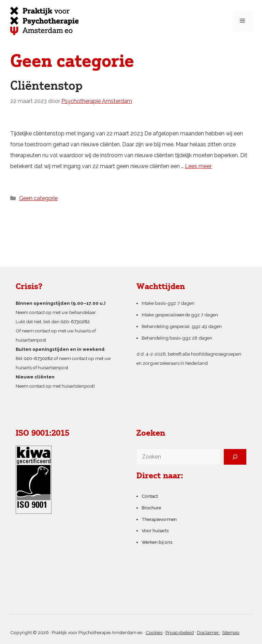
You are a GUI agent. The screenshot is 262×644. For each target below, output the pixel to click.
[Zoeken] (235, 457)
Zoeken (151, 434)
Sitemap (231, 632)
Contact (150, 496)
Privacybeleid (180, 632)
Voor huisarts (155, 530)
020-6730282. (76, 321)
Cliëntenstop (46, 86)
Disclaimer (208, 632)
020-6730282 (38, 358)
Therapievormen (159, 519)
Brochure (151, 508)
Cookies (154, 632)
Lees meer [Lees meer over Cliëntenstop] (198, 166)
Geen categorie (38, 198)
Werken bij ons (157, 542)
